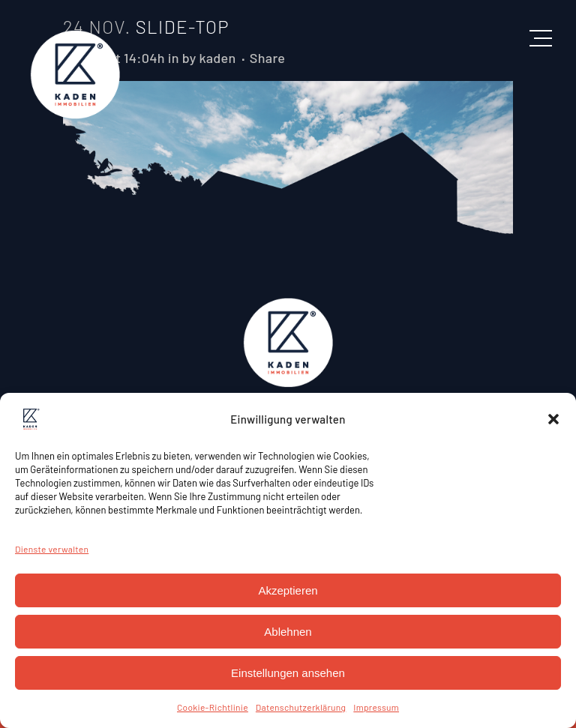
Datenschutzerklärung (301, 707)
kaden (217, 58)
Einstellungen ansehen (288, 673)
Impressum (376, 707)
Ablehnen (288, 632)
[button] (553, 419)
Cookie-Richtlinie (213, 707)
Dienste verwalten (52, 549)
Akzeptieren (288, 590)
